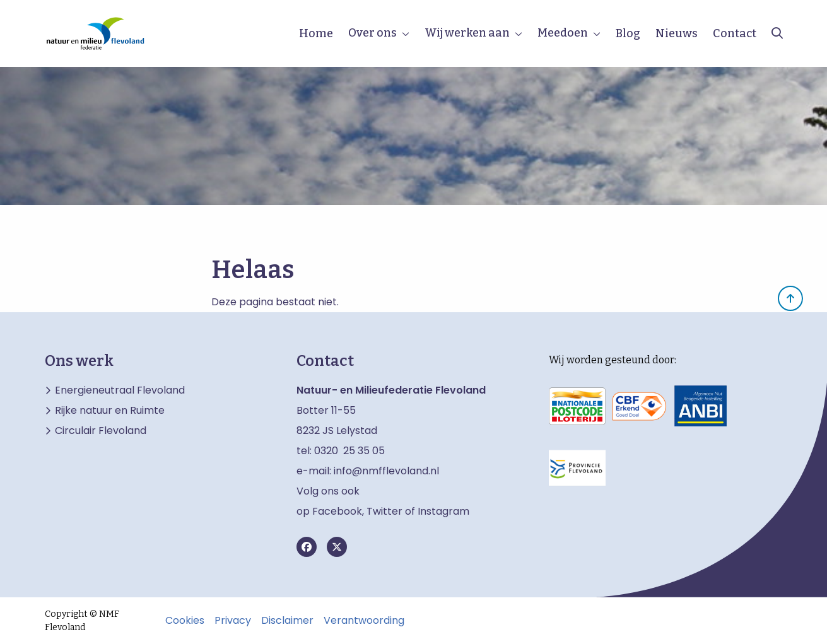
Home (316, 33)
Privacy (233, 621)
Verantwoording (364, 621)
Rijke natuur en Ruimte (110, 411)
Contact (735, 33)
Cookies (185, 621)
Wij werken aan (467, 33)
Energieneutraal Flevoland (120, 390)
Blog (628, 33)
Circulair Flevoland (101, 431)
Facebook (337, 511)
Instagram (443, 511)
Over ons (372, 33)
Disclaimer (287, 621)
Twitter (384, 511)
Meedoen (563, 33)
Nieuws (677, 33)
